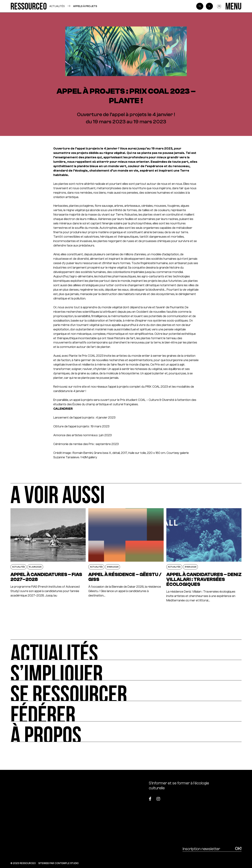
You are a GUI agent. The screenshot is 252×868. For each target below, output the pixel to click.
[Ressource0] (29, 6)
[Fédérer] (126, 711)
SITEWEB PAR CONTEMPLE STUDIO (58, 863)
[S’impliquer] (126, 670)
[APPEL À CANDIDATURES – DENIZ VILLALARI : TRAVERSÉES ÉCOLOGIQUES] (204, 555)
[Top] (225, 797)
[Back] (209, 6)
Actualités (57, 6)
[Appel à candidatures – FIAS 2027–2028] (48, 555)
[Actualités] (126, 650)
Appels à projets (85, 6)
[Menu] (233, 6)
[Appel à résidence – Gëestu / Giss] (126, 555)
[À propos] (126, 732)
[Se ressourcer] (126, 691)
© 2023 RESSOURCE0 (23, 863)
